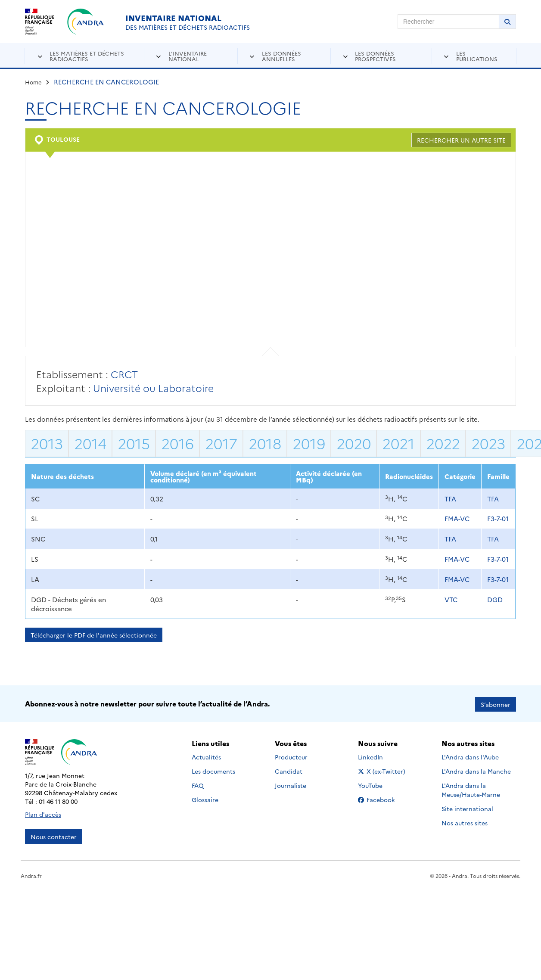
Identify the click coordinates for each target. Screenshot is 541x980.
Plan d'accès (43, 813)
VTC (451, 599)
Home (33, 82)
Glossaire (205, 799)
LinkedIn (380, 756)
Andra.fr (31, 874)
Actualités (206, 756)
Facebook (383, 799)
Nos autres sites (465, 822)
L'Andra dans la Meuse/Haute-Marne (471, 789)
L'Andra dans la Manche (476, 770)
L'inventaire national (188, 56)
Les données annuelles (281, 56)
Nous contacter (54, 835)
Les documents (213, 770)
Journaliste (291, 784)
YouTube (380, 784)
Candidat (289, 770)
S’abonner (496, 703)
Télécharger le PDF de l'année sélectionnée (94, 635)
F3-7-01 (498, 518)
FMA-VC (457, 518)
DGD (495, 599)
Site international (467, 808)
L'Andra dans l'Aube (470, 756)
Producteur (291, 756)
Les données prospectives (375, 56)
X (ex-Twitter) (383, 770)
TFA (450, 499)
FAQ (198, 784)
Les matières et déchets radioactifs (87, 56)
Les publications (477, 56)
